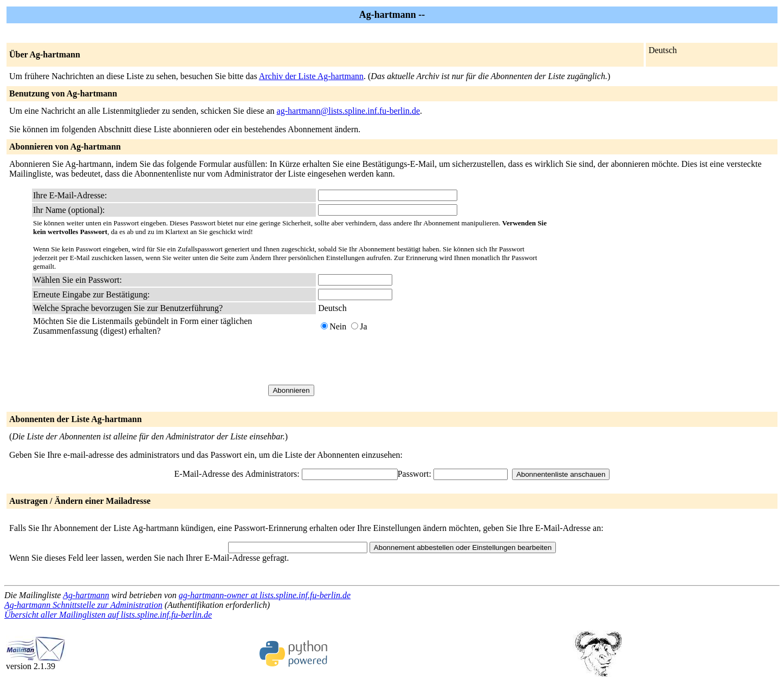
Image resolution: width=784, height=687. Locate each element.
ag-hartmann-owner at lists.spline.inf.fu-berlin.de (265, 595)
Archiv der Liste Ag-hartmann (311, 76)
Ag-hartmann (86, 595)
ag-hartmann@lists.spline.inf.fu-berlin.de (348, 111)
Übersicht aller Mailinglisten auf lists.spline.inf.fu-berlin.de (108, 615)
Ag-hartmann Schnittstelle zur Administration (83, 605)
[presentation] (400, 360)
